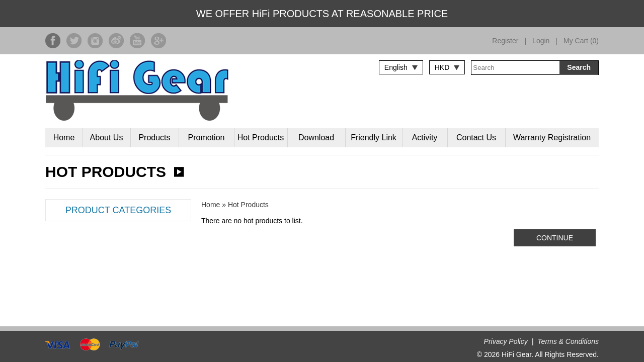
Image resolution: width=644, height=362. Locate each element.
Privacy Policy (506, 341)
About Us (107, 138)
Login (541, 41)
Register (505, 41)
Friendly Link (374, 138)
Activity (425, 138)
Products (154, 138)
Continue (555, 238)
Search (579, 67)
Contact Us (476, 138)
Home (64, 138)
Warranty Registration (552, 138)
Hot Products (261, 138)
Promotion (207, 138)
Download (316, 138)
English (396, 67)
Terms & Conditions (568, 341)
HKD (442, 67)
